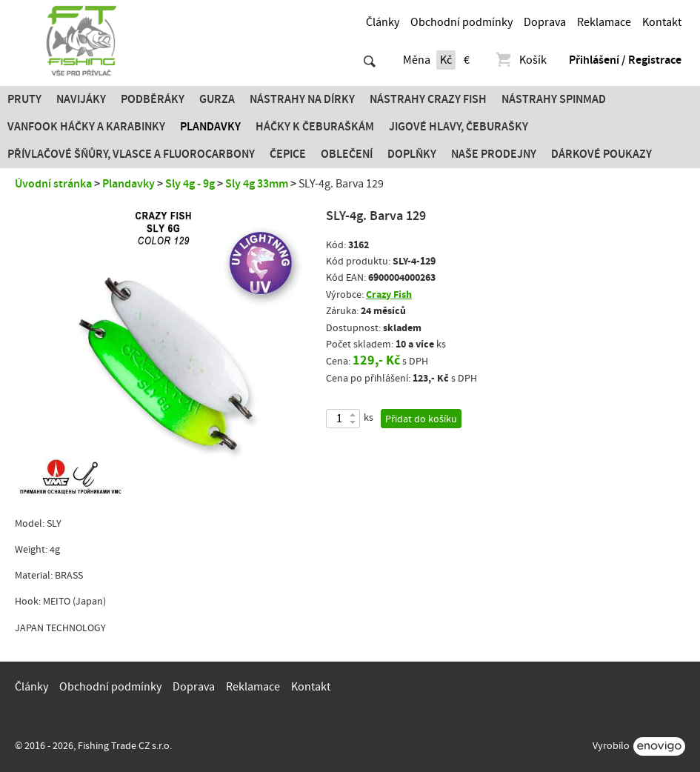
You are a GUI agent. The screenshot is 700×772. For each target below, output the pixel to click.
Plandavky (210, 127)
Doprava (545, 22)
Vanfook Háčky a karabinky (86, 127)
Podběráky (153, 99)
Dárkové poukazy (601, 154)
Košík (520, 60)
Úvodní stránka (53, 184)
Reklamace (604, 22)
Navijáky (81, 99)
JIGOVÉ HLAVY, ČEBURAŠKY (459, 127)
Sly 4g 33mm (257, 184)
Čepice (288, 154)
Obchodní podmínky (461, 22)
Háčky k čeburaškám (315, 127)
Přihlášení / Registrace (625, 60)
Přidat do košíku (421, 419)
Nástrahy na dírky (302, 99)
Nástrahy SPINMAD (554, 99)
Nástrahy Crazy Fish (428, 99)
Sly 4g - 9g (190, 184)
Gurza (217, 99)
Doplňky (412, 154)
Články (383, 22)
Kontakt (662, 22)
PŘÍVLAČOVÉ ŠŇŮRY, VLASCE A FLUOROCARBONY (131, 154)
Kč (446, 60)
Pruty (24, 99)
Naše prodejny (494, 154)
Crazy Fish (389, 295)
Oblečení (347, 154)
